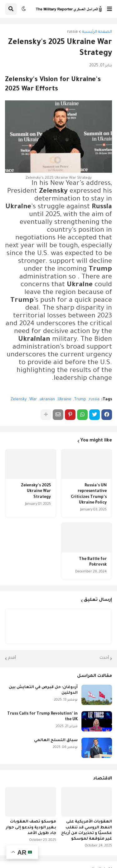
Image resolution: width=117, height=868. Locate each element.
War (33, 400)
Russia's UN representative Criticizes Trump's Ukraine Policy (89, 494)
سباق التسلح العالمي (56, 740)
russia (72, 32)
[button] (110, 9)
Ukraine (65, 400)
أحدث (104, 658)
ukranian (47, 400)
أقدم (12, 658)
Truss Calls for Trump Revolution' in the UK (42, 717)
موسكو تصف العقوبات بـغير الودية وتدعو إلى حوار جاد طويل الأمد (31, 827)
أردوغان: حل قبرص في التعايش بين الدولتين (43, 690)
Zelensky (19, 400)
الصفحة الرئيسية (97, 32)
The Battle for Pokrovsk (93, 562)
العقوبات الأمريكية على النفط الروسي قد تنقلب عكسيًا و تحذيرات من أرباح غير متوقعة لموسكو (87, 830)
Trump (80, 400)
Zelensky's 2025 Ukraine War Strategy (36, 491)
